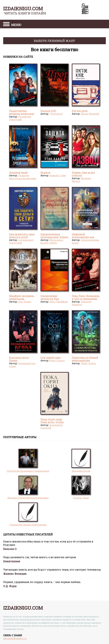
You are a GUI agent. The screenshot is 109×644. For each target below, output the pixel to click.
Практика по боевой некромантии (85, 359)
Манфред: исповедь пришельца (22, 297)
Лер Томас (25, 302)
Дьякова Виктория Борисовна (23, 177)
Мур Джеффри (59, 302)
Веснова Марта (81, 180)
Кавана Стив (58, 175)
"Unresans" (56, 114)
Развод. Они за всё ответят (83, 174)
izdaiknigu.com (23, 9)
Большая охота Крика (19, 359)
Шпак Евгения (90, 114)
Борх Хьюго (57, 360)
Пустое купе (80, 111)
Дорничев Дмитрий (20, 118)
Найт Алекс (88, 363)
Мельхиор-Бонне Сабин (52, 241)
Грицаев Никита (82, 303)
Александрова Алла (85, 241)
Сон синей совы (51, 358)
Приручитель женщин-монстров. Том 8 (22, 114)
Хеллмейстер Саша (22, 365)
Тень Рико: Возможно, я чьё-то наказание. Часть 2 (86, 299)
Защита (45, 172)
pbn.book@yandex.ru (15, 638)
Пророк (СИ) (48, 111)
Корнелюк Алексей (52, 426)
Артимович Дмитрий (21, 241)
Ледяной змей (18, 172)
